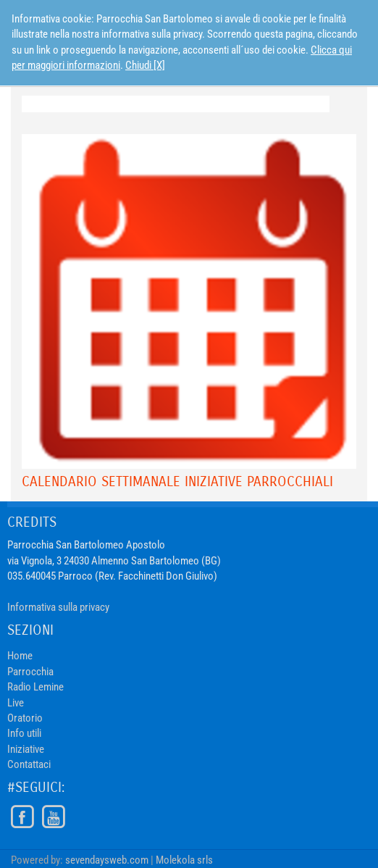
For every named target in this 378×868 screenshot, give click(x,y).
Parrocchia (30, 672)
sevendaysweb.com (107, 860)
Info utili (24, 733)
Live (16, 703)
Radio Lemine (35, 687)
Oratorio (25, 718)
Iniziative (26, 749)
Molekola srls (184, 860)
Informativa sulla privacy (58, 607)
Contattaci (29, 764)
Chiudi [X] (145, 65)
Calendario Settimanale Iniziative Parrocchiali (177, 481)
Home (20, 656)
